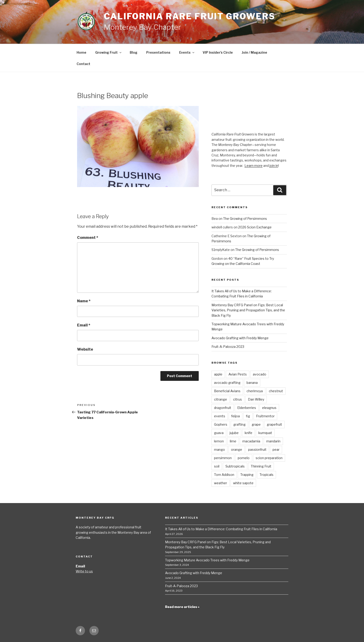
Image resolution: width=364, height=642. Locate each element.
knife (249, 433)
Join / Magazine (254, 52)
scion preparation (269, 458)
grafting (239, 424)
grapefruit (274, 424)
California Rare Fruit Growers (190, 16)
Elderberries (247, 408)
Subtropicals (235, 466)
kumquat (265, 433)
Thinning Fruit (261, 466)
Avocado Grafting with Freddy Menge (240, 338)
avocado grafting (227, 383)
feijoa (236, 416)
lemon (219, 441)
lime (233, 441)
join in (274, 166)
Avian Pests (238, 374)
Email (84, 325)
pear (276, 449)
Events (187, 52)
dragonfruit (223, 408)
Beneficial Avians (227, 391)
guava (219, 433)
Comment (88, 238)
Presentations (158, 52)
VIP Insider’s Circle (218, 52)
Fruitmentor (265, 416)
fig (248, 416)
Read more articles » (182, 607)
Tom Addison (224, 475)
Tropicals (266, 475)
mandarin (273, 441)
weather (221, 483)
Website (85, 349)
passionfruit (257, 449)
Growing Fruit (109, 52)
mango (219, 449)
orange (237, 449)
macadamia (251, 441)
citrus (237, 399)
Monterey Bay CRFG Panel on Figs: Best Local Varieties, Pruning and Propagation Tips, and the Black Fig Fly (248, 310)
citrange (221, 399)
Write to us (84, 571)
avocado (260, 374)
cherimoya (255, 391)
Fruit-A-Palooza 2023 (228, 347)
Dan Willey (256, 399)
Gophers (221, 424)
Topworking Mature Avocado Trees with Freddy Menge (207, 560)
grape (256, 424)
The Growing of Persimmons (245, 219)
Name (84, 301)
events (220, 416)
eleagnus (269, 408)
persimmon (223, 458)
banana (252, 383)
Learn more (253, 166)
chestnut (276, 391)
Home (81, 52)
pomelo (244, 458)
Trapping (247, 475)
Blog (134, 52)
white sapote (243, 483)
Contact (83, 64)
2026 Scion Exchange (255, 227)
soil (217, 466)
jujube (234, 433)
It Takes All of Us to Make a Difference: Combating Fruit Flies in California (221, 529)
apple (218, 374)
